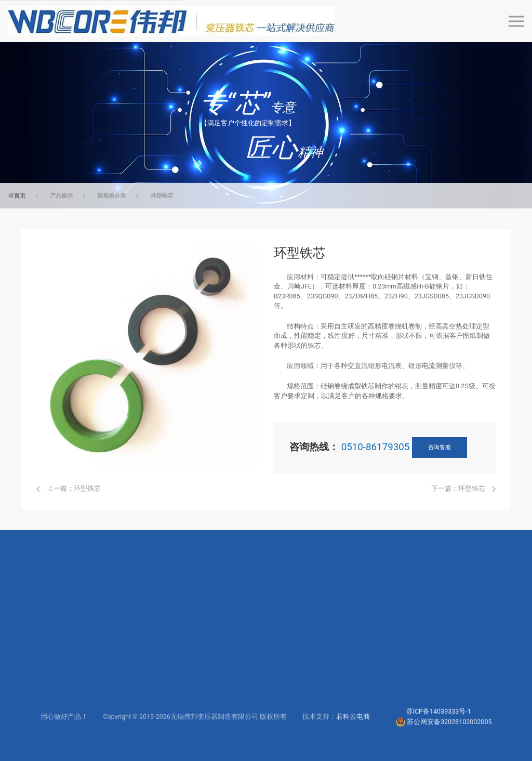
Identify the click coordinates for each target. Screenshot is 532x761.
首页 (20, 196)
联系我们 (287, 696)
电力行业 (118, 651)
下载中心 (203, 666)
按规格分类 (111, 196)
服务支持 (203, 651)
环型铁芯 (162, 196)
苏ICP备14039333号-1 (439, 728)
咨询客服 (440, 447)
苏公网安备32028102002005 (449, 738)
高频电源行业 (125, 666)
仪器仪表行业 (125, 681)
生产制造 (287, 681)
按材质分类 (38, 681)
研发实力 (287, 666)
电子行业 (118, 696)
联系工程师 (207, 681)
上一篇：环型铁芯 (69, 488)
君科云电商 (353, 733)
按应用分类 (38, 666)
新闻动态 (287, 711)
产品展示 (61, 196)
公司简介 (287, 651)
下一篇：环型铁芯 (463, 488)
